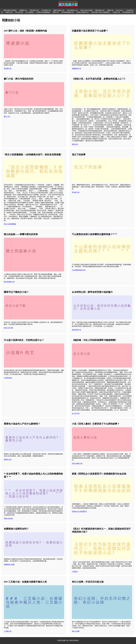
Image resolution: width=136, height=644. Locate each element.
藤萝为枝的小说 (59, 10)
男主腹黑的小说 (128, 12)
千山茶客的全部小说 (79, 270)
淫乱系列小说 (34, 10)
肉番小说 (110, 10)
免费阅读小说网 (9, 565)
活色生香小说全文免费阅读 (100, 12)
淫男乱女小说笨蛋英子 (79, 511)
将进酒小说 (8, 68)
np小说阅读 (30, 12)
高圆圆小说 (23, 10)
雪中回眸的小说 (72, 10)
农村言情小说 (76, 330)
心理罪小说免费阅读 (43, 12)
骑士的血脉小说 (9, 282)
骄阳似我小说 (100, 10)
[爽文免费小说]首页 (10, 10)
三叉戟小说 (8, 631)
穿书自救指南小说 (68, 12)
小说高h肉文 (8, 378)
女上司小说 (76, 413)
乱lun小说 (119, 10)
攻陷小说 (75, 144)
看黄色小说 (8, 459)
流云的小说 (76, 192)
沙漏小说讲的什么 (83, 12)
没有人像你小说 (77, 463)
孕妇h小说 (9, 12)
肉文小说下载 (8, 328)
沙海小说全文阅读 (86, 10)
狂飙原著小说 (76, 68)
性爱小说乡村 (8, 518)
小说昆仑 (75, 571)
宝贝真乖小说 (46, 10)
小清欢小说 (116, 12)
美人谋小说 (19, 12)
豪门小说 (7, 116)
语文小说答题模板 (10, 224)
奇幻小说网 (76, 631)
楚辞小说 (56, 12)
